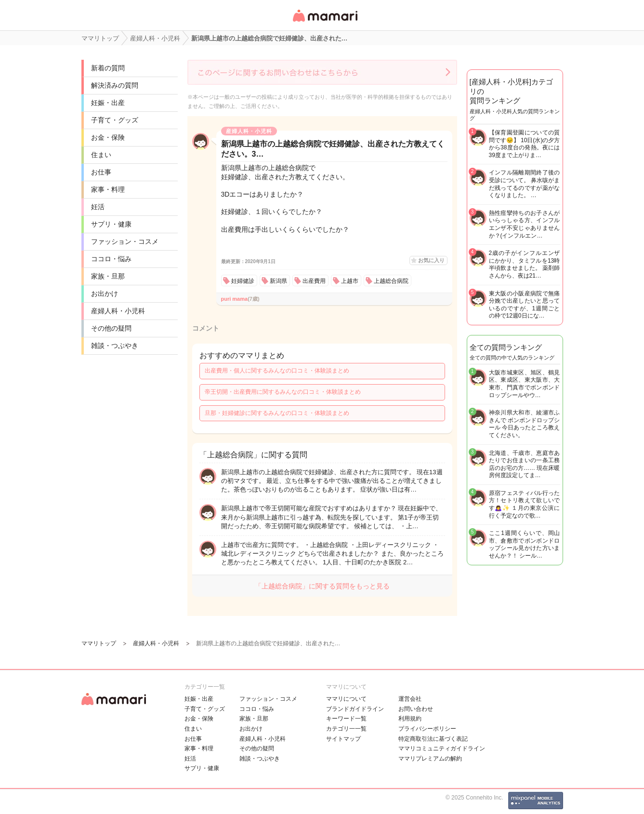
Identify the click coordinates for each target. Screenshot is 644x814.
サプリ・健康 (111, 224)
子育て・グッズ (115, 120)
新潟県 (278, 281)
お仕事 (101, 172)
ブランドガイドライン (355, 709)
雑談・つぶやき (115, 346)
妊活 (98, 207)
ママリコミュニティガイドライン (442, 748)
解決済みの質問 (115, 85)
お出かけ (105, 294)
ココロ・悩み (111, 259)
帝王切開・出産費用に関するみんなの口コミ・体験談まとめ (283, 392)
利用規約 (410, 719)
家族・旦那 (108, 276)
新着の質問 (108, 68)
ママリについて (346, 699)
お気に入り (431, 260)
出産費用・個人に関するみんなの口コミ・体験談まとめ (277, 371)
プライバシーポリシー (427, 729)
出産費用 (314, 281)
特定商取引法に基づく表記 (433, 739)
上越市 (350, 281)
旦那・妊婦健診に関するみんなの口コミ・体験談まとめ (277, 413)
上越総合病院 (391, 281)
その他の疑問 (111, 328)
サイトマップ (343, 739)
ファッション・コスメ (125, 241)
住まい (101, 155)
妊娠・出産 (108, 103)
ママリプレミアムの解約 (430, 759)
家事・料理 (108, 189)
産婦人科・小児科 (118, 311)
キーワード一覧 (346, 719)
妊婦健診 (243, 281)
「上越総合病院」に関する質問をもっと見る (322, 586)
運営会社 (410, 699)
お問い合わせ (416, 709)
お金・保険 (108, 137)
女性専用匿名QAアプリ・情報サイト (325, 22)
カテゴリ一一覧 (346, 729)
